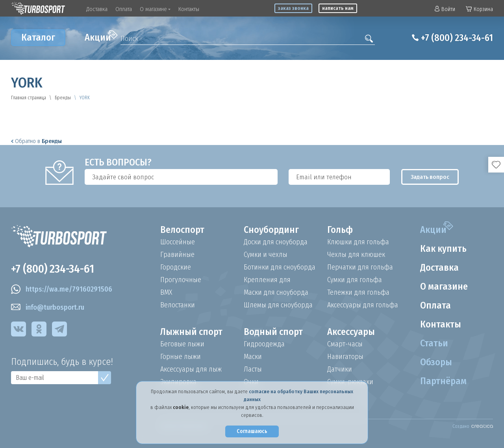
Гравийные (177, 255)
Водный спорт (273, 332)
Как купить (443, 249)
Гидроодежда (264, 344)
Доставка (97, 9)
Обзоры (436, 362)
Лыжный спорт (191, 332)
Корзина (479, 9)
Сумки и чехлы (266, 255)
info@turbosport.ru (48, 307)
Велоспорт (182, 230)
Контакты (189, 9)
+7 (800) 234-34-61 (457, 38)
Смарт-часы (345, 344)
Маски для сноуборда (276, 292)
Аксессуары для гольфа (363, 305)
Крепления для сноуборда (267, 280)
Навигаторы (345, 357)
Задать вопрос (430, 177)
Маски (253, 357)
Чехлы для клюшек (356, 255)
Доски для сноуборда (276, 242)
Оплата (124, 9)
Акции (101, 37)
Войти (445, 9)
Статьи (434, 343)
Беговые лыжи (182, 344)
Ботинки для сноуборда (280, 267)
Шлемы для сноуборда (278, 305)
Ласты (253, 369)
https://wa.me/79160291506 (62, 289)
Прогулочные (181, 280)
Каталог (38, 37)
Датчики (340, 369)
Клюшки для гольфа (358, 242)
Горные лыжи (181, 357)
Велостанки (178, 305)
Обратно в (36, 141)
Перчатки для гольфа (360, 267)
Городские (176, 267)
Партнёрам (443, 381)
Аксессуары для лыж (191, 369)
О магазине (155, 9)
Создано (473, 426)
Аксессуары (351, 332)
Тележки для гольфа (358, 292)
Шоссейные (178, 242)
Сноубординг (271, 230)
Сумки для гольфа (355, 280)
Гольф (340, 230)
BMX (166, 292)
